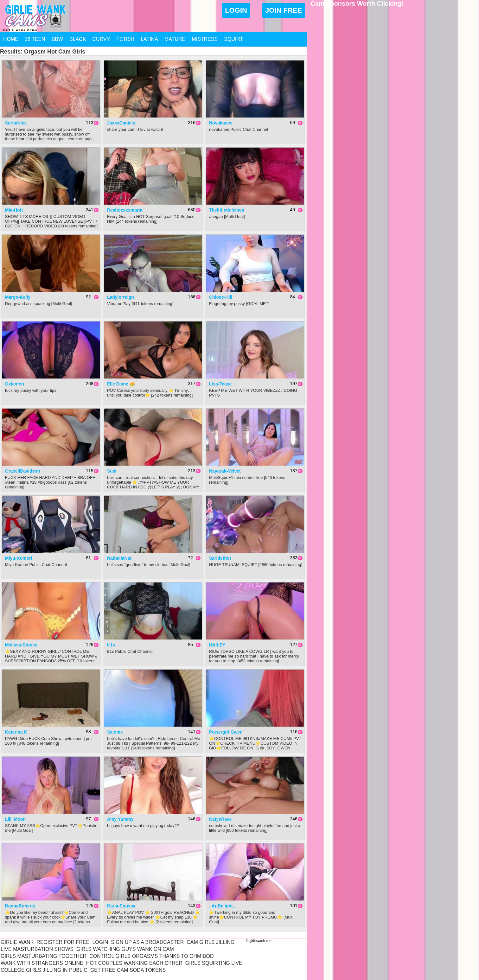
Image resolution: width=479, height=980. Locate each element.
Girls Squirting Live (214, 963)
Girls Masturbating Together (44, 956)
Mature (175, 39)
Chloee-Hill (221, 297)
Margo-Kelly (18, 297)
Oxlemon (15, 384)
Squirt (233, 39)
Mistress (205, 39)
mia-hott (14, 210)
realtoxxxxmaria (125, 210)
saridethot (220, 558)
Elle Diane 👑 (121, 384)
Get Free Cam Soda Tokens (128, 970)
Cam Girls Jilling (211, 942)
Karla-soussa (121, 906)
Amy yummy (120, 819)
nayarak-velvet (225, 471)
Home (11, 39)
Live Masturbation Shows (37, 949)
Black (78, 39)
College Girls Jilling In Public (44, 970)
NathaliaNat (119, 558)
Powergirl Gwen (226, 732)
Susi (112, 471)
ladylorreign (121, 297)
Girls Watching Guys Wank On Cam (125, 949)
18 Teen (35, 39)
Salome (115, 732)
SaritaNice (16, 123)
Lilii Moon (15, 819)
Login (236, 10)
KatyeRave (220, 819)
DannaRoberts (20, 906)
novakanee (221, 123)
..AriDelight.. (222, 906)
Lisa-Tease (220, 384)
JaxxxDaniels (121, 123)
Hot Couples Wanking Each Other (134, 963)
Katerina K (16, 732)
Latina (149, 39)
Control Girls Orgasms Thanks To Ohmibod (151, 956)
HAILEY (217, 645)
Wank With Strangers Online (42, 963)
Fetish (125, 39)
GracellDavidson (23, 471)
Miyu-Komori (19, 558)
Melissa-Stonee (21, 645)
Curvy (101, 39)
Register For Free (63, 942)
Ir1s (111, 645)
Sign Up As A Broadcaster (147, 942)
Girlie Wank (17, 942)
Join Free (284, 10)
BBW (57, 39)
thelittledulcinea (227, 210)
